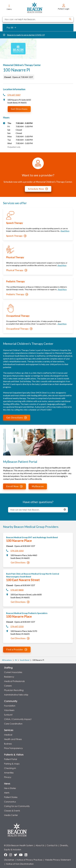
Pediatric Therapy (17, 294)
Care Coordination (13, 724)
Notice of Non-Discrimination (20, 864)
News (7, 784)
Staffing (8, 668)
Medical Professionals (14, 681)
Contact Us (52, 845)
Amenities (9, 773)
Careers (8, 686)
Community (11, 701)
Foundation (10, 706)
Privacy (8, 777)
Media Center (11, 815)
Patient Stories (11, 797)
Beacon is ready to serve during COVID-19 (26, 35)
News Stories (10, 788)
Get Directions (19, 109)
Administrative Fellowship (16, 695)
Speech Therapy (16, 236)
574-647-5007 (14, 95)
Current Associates (13, 672)
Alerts (7, 793)
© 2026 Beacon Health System (19, 845)
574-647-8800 (17, 590)
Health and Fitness (13, 739)
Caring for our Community (17, 806)
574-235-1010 (17, 551)
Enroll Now (14, 486)
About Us (40, 845)
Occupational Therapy (19, 329)
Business (8, 744)
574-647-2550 (17, 626)
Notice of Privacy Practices (29, 860)
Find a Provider (17, 649)
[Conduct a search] (35, 19)
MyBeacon (38, 486)
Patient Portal (10, 759)
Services (9, 730)
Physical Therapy (17, 270)
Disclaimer (9, 860)
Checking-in (10, 768)
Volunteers (9, 710)
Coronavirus (10, 802)
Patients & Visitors (14, 755)
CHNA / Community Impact (18, 719)
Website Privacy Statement (58, 860)
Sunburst (8, 715)
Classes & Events (12, 811)
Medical (8, 735)
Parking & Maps (12, 764)
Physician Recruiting (14, 690)
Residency (9, 677)
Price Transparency (13, 748)
